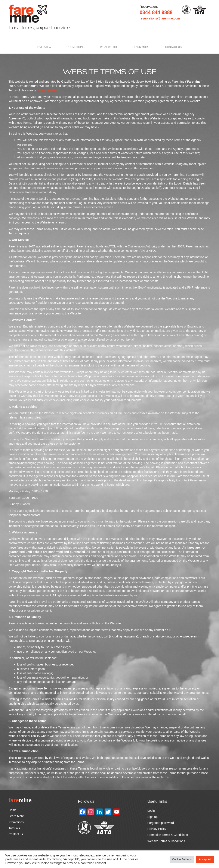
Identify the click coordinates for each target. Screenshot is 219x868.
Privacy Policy (157, 829)
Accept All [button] (205, 859)
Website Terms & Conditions (166, 841)
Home (13, 810)
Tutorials (14, 828)
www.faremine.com (49, 90)
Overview (44, 47)
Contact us (173, 47)
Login (151, 811)
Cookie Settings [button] (182, 859)
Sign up (152, 817)
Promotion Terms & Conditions (168, 835)
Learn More (16, 816)
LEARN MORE (141, 47)
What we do (108, 47)
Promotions (76, 47)
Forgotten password (161, 823)
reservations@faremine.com (160, 18)
